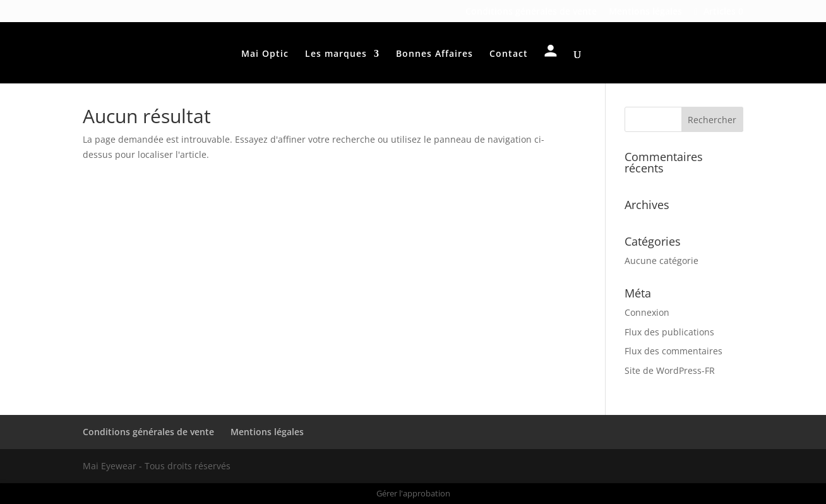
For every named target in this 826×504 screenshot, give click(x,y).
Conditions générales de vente (531, 12)
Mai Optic (265, 54)
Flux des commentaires (673, 351)
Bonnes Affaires (434, 54)
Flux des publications (669, 332)
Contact (509, 54)
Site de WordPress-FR (670, 370)
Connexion (647, 312)
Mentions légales (645, 12)
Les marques (336, 54)
